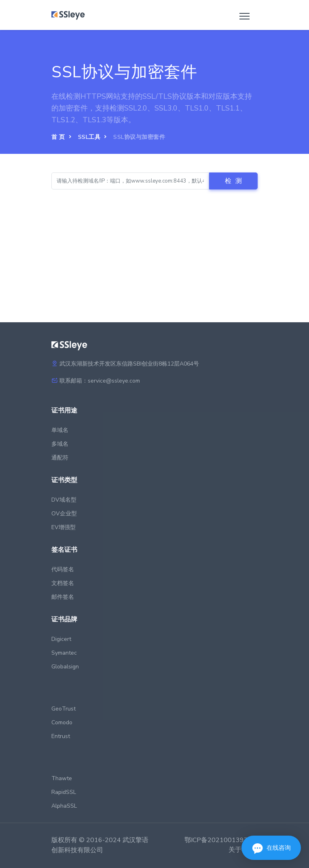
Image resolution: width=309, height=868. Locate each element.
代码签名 (63, 569)
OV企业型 (64, 514)
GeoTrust (63, 709)
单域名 (60, 430)
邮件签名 (63, 597)
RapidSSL (64, 792)
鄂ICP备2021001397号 (219, 840)
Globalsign (65, 667)
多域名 (60, 444)
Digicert (61, 639)
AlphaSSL (64, 806)
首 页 (58, 137)
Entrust (61, 736)
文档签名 (63, 583)
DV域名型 (64, 500)
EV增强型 (63, 527)
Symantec (64, 653)
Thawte (62, 778)
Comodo (62, 722)
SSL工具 (89, 137)
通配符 (60, 458)
